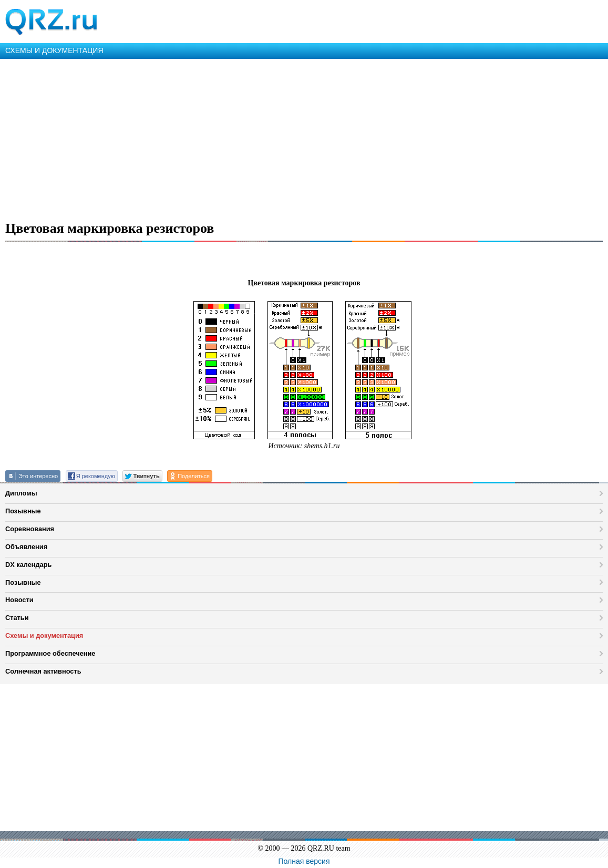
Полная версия (304, 861)
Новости (19, 600)
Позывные (23, 511)
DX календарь (28, 565)
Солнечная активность (43, 671)
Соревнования (30, 529)
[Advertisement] (304, 138)
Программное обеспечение (50, 653)
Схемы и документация (44, 635)
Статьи (17, 618)
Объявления (26, 547)
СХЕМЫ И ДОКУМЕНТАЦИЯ (54, 50)
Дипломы (21, 493)
